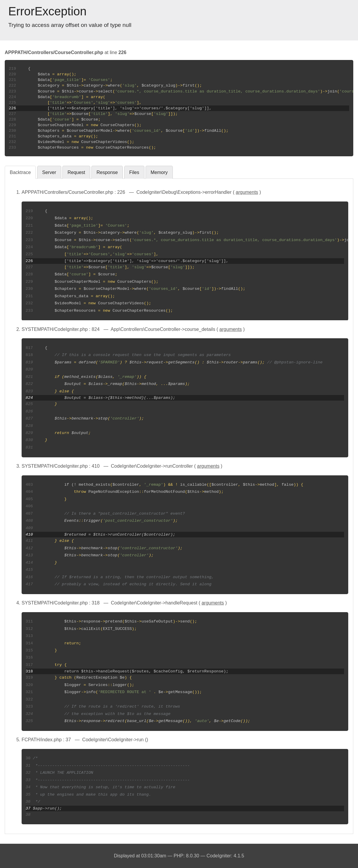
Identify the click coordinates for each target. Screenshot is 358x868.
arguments (247, 192)
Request (76, 172)
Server (49, 172)
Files (134, 172)
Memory (159, 172)
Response (107, 172)
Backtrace (20, 172)
